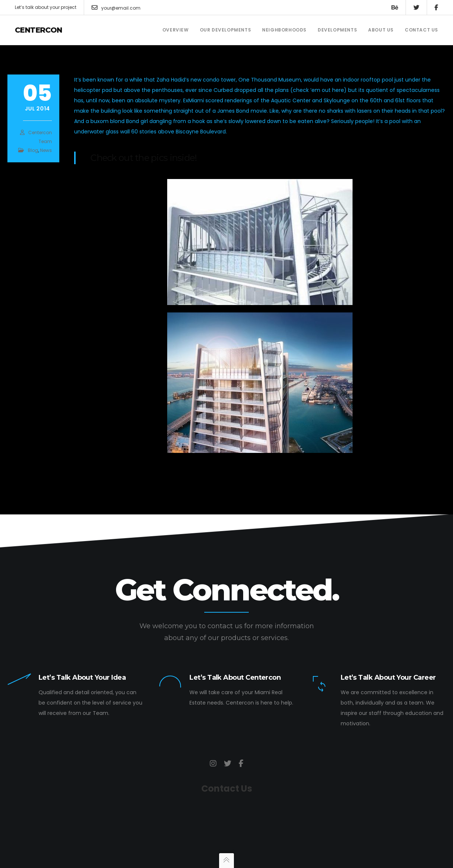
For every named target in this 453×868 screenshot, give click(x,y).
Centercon (39, 30)
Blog (33, 150)
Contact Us (227, 789)
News (46, 150)
